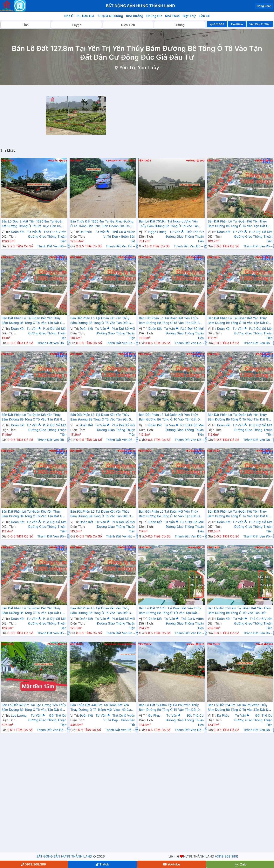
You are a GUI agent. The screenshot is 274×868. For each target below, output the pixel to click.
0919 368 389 (227, 856)
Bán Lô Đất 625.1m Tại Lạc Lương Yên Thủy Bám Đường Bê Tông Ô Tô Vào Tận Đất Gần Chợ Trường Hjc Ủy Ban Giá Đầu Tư (34, 708)
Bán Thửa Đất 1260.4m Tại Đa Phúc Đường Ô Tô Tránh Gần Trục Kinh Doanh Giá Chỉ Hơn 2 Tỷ (102, 224)
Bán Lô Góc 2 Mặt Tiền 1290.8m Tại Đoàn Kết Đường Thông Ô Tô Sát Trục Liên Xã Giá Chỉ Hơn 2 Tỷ (32, 224)
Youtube (172, 864)
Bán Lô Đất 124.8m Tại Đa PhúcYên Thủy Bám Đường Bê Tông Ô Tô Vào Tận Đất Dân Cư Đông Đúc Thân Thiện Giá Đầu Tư (171, 708)
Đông (191, 161)
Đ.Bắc (53, 161)
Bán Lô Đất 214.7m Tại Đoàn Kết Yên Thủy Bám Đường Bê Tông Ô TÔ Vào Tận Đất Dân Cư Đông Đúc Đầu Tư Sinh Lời (170, 611)
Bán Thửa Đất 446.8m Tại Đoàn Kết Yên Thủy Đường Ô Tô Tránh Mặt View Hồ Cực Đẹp (102, 708)
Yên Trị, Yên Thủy (139, 68)
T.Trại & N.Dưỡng (110, 16)
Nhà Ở (69, 16)
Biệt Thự (189, 16)
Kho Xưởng (135, 16)
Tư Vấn (34, 232)
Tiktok (103, 864)
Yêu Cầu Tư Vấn (260, 24)
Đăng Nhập (264, 6)
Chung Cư (154, 16)
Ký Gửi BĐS (217, 24)
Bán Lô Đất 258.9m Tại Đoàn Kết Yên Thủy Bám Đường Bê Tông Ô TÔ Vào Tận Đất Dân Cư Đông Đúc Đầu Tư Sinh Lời (239, 611)
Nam (261, 451)
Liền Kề (204, 16)
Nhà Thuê (172, 16)
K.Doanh (112, 161)
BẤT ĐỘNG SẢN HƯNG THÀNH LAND (64, 856)
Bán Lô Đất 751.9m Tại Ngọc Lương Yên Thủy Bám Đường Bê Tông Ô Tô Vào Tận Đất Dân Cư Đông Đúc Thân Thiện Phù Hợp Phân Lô (171, 224)
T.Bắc (124, 161)
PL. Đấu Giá (85, 16)
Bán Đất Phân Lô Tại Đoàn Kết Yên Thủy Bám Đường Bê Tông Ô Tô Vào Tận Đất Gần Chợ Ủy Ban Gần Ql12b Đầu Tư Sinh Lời (240, 224)
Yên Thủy (7, 161)
